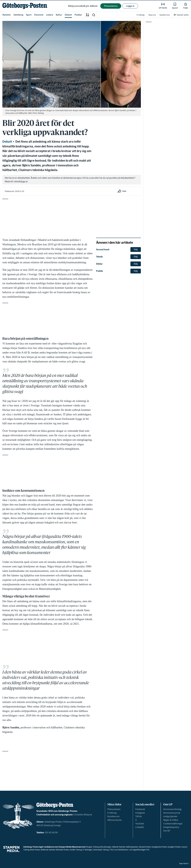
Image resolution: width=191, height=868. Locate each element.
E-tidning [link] (141, 15)
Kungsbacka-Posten (159, 847)
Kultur (59, 15)
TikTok (138, 816)
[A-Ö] (88, 15)
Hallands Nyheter (119, 847)
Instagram (140, 813)
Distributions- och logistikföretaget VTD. (134, 850)
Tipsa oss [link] (152, 15)
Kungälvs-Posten (174, 847)
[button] (94, 15)
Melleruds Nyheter (48, 850)
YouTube (140, 824)
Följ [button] (136, 249)
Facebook (140, 809)
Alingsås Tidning (92, 847)
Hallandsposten (132, 847)
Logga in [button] (130, 6)
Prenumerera (114, 809)
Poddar (78, 15)
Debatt (68, 15)
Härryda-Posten (145, 847)
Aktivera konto (115, 820)
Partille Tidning (76, 850)
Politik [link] (99, 271)
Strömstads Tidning (101, 850)
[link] (25, 6)
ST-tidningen (87, 850)
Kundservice (113, 816)
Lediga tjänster (170, 816)
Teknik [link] (99, 257)
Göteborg (18, 15)
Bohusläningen (105, 847)
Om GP (167, 831)
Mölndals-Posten (62, 850)
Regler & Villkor (171, 820)
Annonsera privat (172, 813)
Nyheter (7, 15)
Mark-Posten (35, 850)
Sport (29, 15)
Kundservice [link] (165, 15)
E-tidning (112, 813)
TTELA (112, 850)
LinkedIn (140, 827)
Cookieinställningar (173, 824)
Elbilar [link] (99, 264)
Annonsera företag (172, 809)
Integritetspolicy (171, 827)
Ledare (50, 15)
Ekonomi (39, 15)
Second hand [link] (103, 249)
